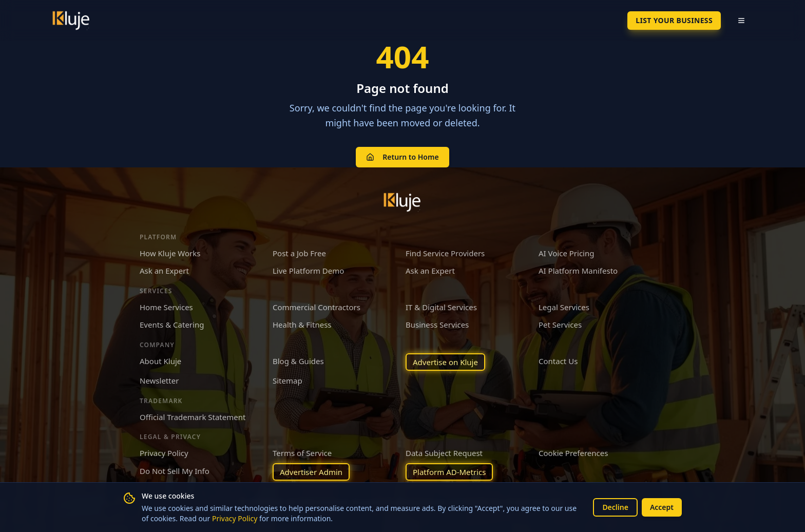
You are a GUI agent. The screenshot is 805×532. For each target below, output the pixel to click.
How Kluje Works (170, 253)
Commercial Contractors (317, 307)
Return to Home (402, 157)
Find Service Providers (445, 253)
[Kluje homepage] (402, 202)
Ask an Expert (164, 271)
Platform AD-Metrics (449, 472)
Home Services (166, 307)
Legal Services (564, 307)
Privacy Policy (235, 518)
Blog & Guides (298, 361)
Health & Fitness (302, 325)
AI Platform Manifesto (578, 271)
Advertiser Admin (311, 472)
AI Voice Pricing (566, 253)
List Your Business (674, 20)
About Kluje (160, 361)
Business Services (437, 325)
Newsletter (159, 381)
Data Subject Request (444, 453)
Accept (662, 507)
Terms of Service (302, 453)
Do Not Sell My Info (175, 471)
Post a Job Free (299, 253)
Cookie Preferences (573, 453)
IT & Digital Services (441, 307)
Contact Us (558, 361)
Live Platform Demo (308, 271)
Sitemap (287, 381)
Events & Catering (172, 325)
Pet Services (560, 325)
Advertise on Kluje (445, 362)
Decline (615, 507)
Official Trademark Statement (193, 417)
